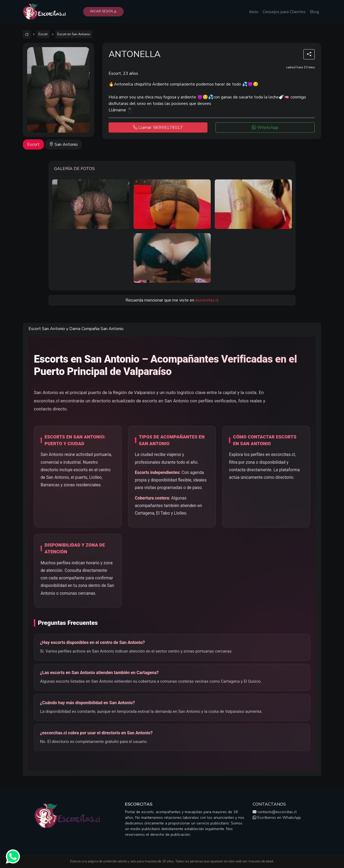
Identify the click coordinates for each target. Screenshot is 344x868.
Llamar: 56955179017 (158, 127)
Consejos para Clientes (284, 12)
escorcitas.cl (207, 300)
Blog (314, 12)
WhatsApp (265, 127)
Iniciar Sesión (103, 11)
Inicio (254, 12)
